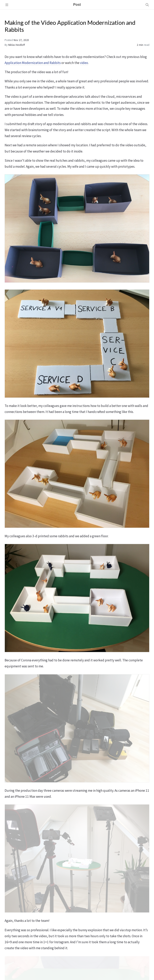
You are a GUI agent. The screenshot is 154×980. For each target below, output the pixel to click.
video (84, 63)
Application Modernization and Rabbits (33, 63)
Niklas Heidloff (17, 45)
